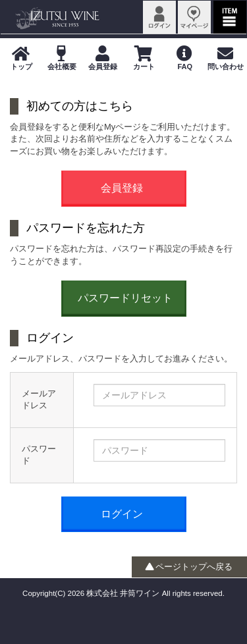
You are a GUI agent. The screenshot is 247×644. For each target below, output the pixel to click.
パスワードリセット (125, 298)
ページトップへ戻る (189, 567)
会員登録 (122, 188)
